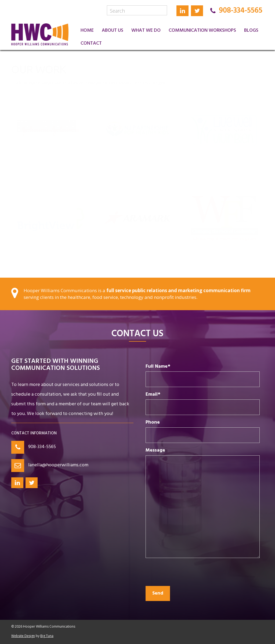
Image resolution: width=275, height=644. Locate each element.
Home (87, 31)
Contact (91, 43)
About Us (113, 31)
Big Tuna (47, 636)
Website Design (23, 636)
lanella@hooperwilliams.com (58, 465)
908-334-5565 (42, 447)
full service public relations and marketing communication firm (178, 290)
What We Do (146, 31)
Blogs (251, 31)
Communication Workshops (202, 31)
